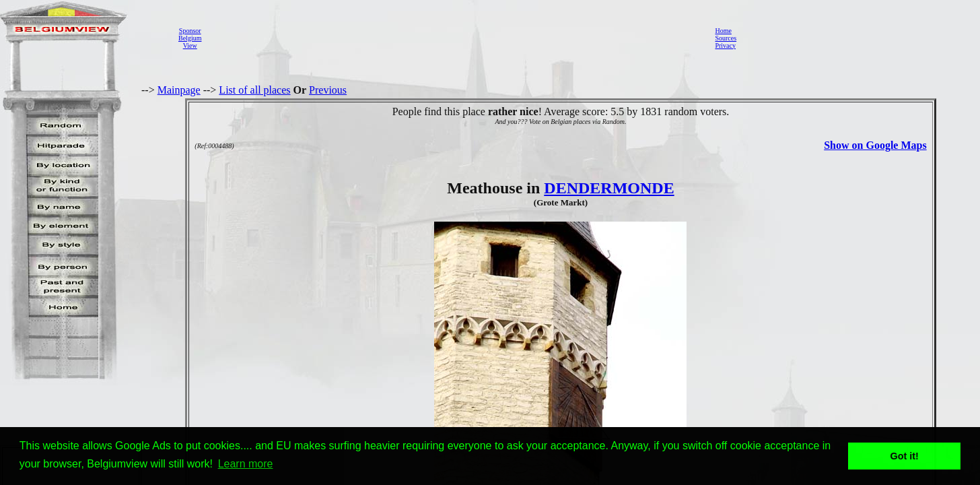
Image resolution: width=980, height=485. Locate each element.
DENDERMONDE (609, 188)
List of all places (254, 90)
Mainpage (179, 90)
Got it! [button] (905, 456)
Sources (726, 38)
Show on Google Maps (875, 145)
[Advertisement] (454, 38)
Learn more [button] (246, 464)
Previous (328, 90)
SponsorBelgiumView (190, 38)
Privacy (725, 45)
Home (723, 31)
